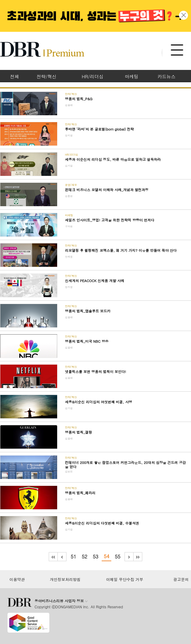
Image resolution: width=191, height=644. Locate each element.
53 (95, 557)
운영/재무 (71, 185)
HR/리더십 (93, 76)
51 (74, 557)
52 (85, 557)
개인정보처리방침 (65, 579)
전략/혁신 (47, 76)
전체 (14, 76)
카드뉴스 (167, 76)
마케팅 (132, 76)
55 (117, 557)
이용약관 (17, 579)
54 (107, 556)
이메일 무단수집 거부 (125, 579)
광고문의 (181, 579)
